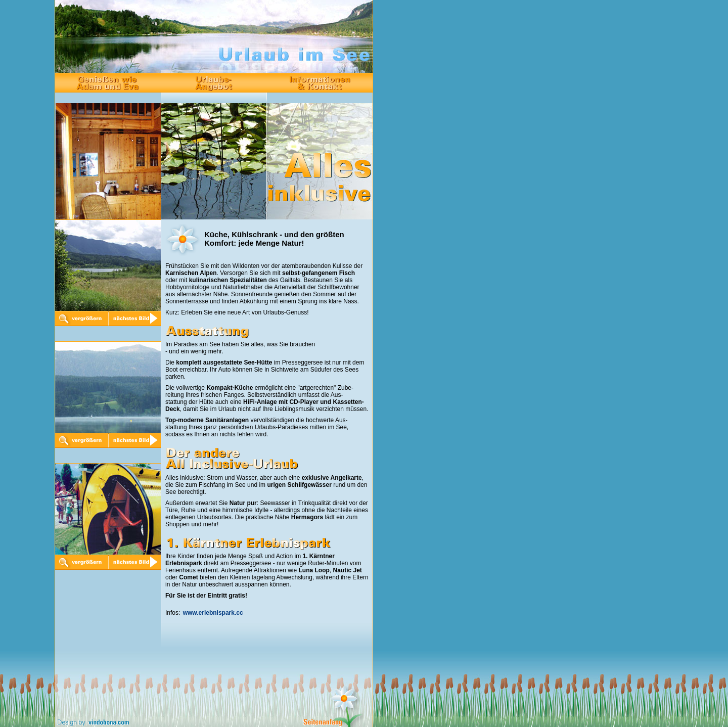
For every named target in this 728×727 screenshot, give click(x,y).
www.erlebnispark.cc (213, 613)
